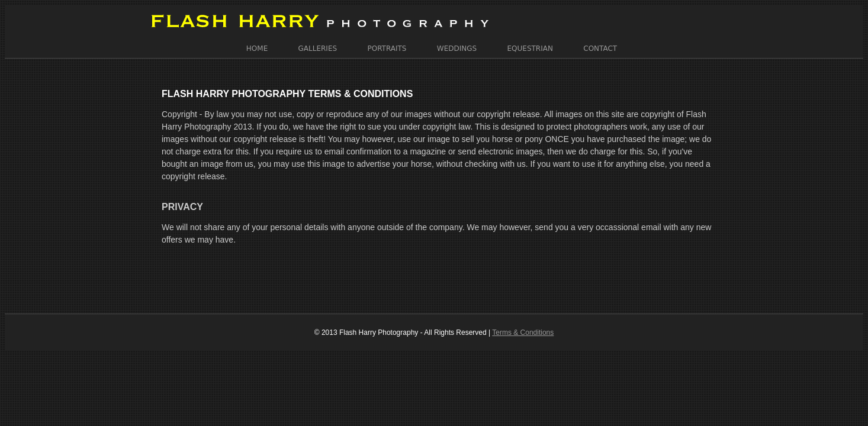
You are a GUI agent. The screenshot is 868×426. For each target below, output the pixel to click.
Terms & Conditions (523, 315)
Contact (600, 44)
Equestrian (530, 44)
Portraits (387, 44)
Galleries (318, 44)
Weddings (457, 44)
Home (257, 44)
